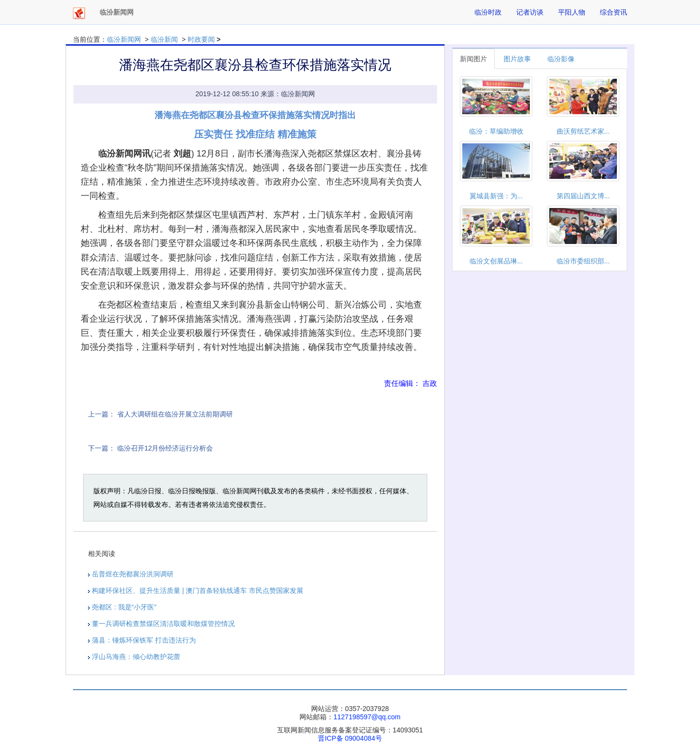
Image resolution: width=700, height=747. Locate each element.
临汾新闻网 (124, 39)
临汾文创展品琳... (496, 261)
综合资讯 (613, 12)
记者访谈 (530, 12)
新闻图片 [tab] (473, 59)
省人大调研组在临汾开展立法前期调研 (175, 414)
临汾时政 (488, 12)
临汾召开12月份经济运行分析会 (165, 448)
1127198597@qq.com (367, 717)
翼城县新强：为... (496, 196)
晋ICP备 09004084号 (350, 738)
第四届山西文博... (583, 196)
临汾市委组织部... (583, 261)
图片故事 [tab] (517, 59)
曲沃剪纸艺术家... (583, 131)
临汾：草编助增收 (496, 131)
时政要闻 (201, 39)
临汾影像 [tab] (561, 59)
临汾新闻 (164, 39)
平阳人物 (572, 12)
